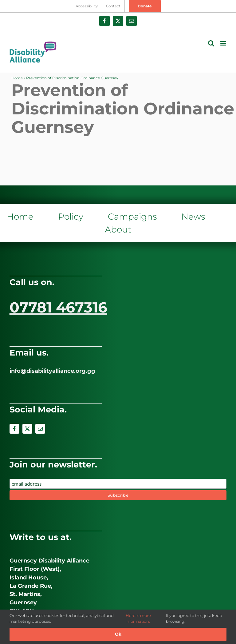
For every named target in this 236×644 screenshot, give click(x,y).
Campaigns (132, 217)
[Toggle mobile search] (211, 43)
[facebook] (14, 429)
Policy (71, 217)
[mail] (40, 429)
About (118, 229)
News (193, 217)
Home (17, 78)
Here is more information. (138, 618)
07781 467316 (58, 307)
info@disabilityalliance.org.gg (52, 371)
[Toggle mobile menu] (224, 43)
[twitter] (27, 429)
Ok (118, 634)
